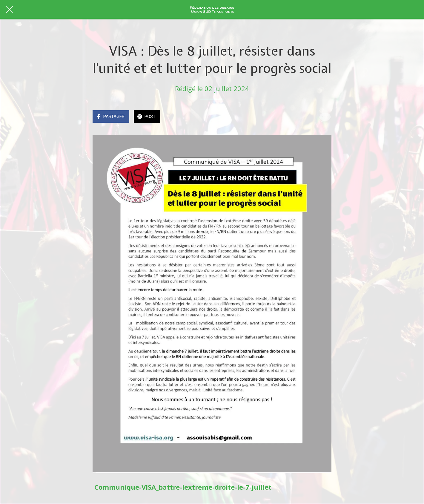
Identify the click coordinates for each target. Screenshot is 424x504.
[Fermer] (10, 10)
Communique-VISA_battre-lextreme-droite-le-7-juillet (183, 487)
